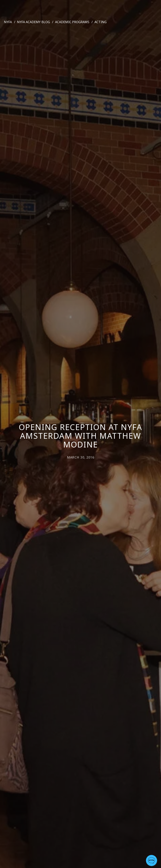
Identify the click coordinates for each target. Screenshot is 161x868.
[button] (151, 860)
